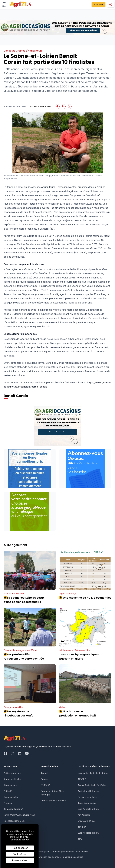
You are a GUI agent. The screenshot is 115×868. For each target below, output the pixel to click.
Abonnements (10, 785)
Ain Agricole (84, 815)
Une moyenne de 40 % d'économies (85, 598)
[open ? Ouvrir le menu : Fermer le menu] (4, 4)
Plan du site (82, 852)
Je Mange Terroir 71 (13, 809)
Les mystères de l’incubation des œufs (18, 713)
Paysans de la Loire (87, 797)
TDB (80, 839)
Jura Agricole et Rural (88, 809)
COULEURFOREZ (86, 821)
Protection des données (49, 857)
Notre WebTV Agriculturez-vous (19, 815)
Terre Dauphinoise (87, 803)
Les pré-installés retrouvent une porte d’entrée (24, 657)
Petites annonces (12, 773)
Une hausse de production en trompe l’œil (78, 713)
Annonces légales (12, 779)
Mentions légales (41, 852)
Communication (11, 797)
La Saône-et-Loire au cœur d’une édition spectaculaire (24, 600)
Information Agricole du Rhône (93, 773)
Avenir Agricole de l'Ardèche (92, 785)
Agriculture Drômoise (88, 791)
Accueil (44, 773)
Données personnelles (63, 852)
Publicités (8, 791)
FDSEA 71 (45, 785)
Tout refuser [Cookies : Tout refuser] (20, 854)
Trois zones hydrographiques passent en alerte (79, 657)
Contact (45, 779)
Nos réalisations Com (14, 821)
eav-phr (82, 827)
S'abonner (98, 4)
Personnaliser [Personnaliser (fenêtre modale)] (20, 860)
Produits (8, 803)
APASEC (82, 779)
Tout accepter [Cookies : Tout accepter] (20, 848)
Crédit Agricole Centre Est (54, 801)
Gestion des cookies (73, 857)
